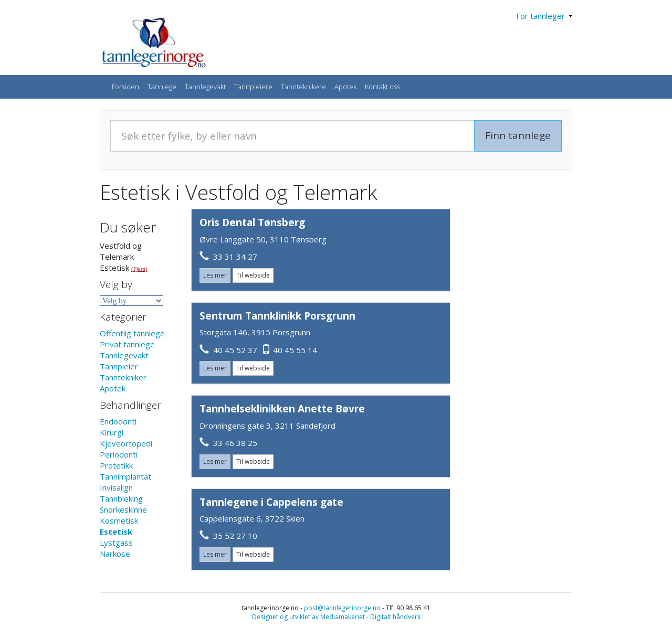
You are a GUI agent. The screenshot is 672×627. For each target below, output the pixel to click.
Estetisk (116, 532)
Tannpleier (119, 366)
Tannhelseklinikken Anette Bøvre (282, 409)
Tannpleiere (253, 87)
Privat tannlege (127, 344)
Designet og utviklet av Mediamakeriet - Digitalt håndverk (336, 617)
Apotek (345, 87)
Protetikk (116, 465)
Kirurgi (112, 432)
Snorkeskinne (123, 509)
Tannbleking (121, 498)
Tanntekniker (123, 377)
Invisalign (116, 487)
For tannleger (544, 16)
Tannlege (162, 87)
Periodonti (119, 454)
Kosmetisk (119, 520)
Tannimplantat (125, 476)
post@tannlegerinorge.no (342, 608)
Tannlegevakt (205, 87)
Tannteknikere (303, 87)
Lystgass (116, 543)
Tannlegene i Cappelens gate (271, 502)
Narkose (115, 554)
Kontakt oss (382, 87)
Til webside (253, 275)
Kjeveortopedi (126, 443)
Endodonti (118, 421)
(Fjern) (139, 269)
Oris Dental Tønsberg (252, 222)
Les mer (215, 275)
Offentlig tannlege (132, 333)
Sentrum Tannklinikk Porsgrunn (277, 316)
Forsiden (125, 87)
